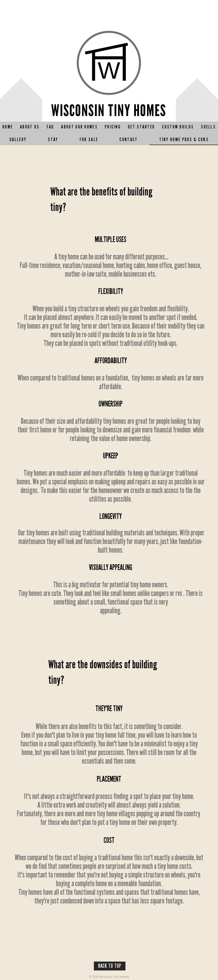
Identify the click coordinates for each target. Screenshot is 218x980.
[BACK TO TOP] (110, 966)
